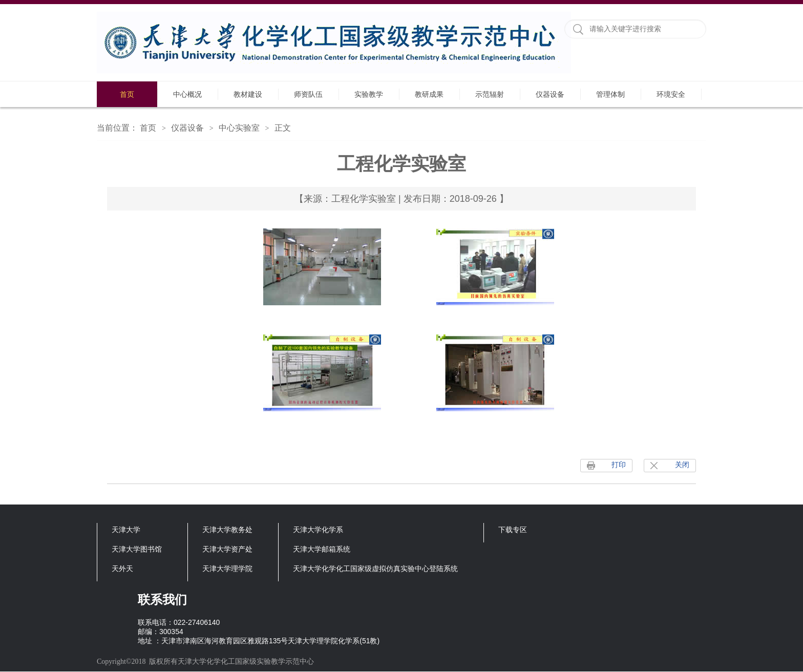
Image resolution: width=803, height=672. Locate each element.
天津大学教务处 (227, 530)
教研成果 (429, 94)
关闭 (682, 465)
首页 (127, 94)
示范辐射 (490, 94)
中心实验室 (239, 128)
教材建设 (248, 94)
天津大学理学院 (227, 569)
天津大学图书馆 (137, 549)
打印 (619, 465)
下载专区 (513, 530)
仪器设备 (550, 94)
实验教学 (369, 94)
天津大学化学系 (318, 530)
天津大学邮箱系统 (322, 549)
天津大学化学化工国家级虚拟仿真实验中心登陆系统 (375, 569)
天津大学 (126, 530)
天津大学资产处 (227, 549)
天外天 (122, 569)
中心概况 (187, 94)
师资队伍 (308, 94)
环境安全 (671, 94)
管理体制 (610, 94)
